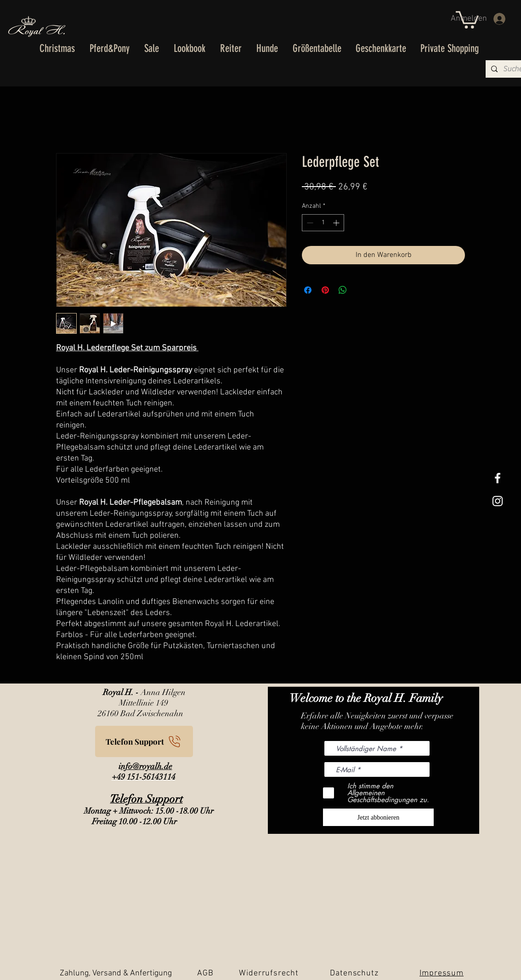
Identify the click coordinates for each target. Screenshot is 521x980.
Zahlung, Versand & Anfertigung (116, 973)
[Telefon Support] (144, 741)
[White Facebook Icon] (498, 478)
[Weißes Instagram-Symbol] (498, 501)
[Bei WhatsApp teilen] (343, 290)
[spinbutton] (323, 223)
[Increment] (337, 223)
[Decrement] (309, 223)
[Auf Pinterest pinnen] (325, 290)
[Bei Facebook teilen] (308, 290)
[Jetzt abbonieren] (378, 817)
